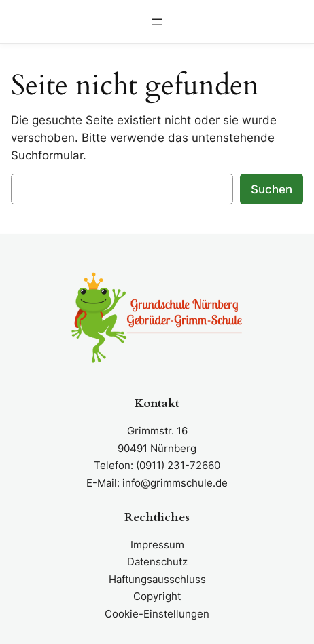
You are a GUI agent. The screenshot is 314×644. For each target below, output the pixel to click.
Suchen (272, 189)
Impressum (157, 545)
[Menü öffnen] (157, 22)
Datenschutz (157, 562)
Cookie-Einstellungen (157, 614)
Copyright (157, 596)
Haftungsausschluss (157, 579)
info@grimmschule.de (175, 483)
